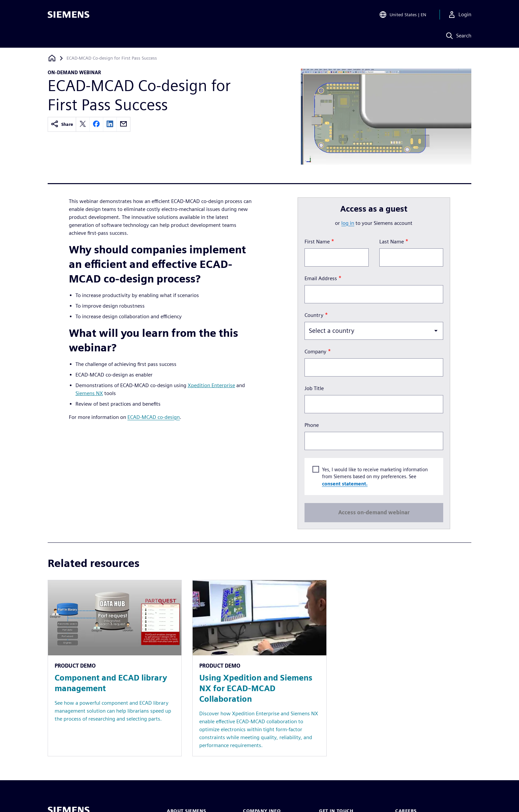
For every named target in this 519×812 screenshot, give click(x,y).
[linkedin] (110, 124)
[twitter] (83, 124)
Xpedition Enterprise (211, 385)
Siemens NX (89, 393)
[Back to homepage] (52, 58)
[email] (123, 124)
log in (348, 223)
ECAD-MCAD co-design (154, 417)
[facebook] (96, 124)
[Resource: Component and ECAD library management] (115, 668)
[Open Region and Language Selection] (403, 15)
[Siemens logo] (69, 15)
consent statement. (345, 483)
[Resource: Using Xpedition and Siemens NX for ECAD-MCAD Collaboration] (259, 668)
